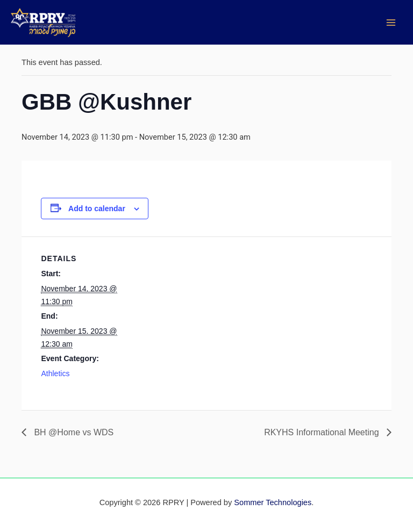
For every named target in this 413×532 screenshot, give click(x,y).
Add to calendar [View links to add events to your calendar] (97, 209)
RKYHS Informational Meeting (323, 432)
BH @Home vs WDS (73, 432)
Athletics (55, 373)
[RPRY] (43, 23)
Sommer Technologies (273, 502)
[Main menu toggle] (391, 23)
